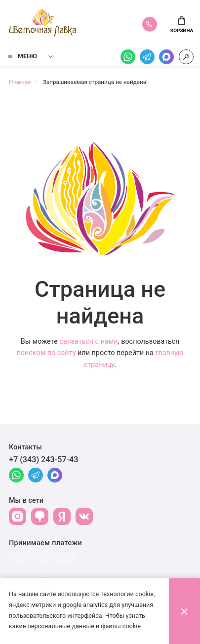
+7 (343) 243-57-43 (44, 460)
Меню (22, 56)
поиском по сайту (46, 353)
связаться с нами (89, 342)
